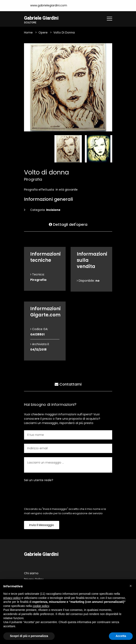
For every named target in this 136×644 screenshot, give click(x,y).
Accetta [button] (121, 636)
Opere (43, 32)
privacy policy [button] (12, 598)
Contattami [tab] (68, 384)
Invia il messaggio (42, 525)
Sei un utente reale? (39, 480)
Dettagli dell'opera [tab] (68, 224)
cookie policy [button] (41, 606)
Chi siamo (31, 573)
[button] (131, 586)
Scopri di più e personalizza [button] (29, 636)
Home (28, 32)
